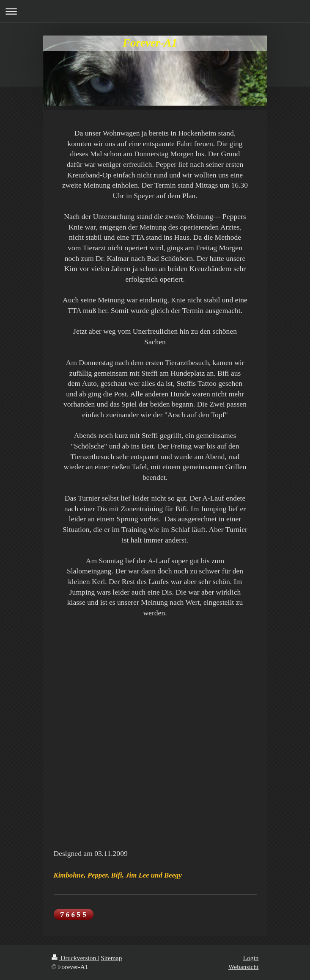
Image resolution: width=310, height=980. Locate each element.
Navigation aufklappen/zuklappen (155, 11)
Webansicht (243, 967)
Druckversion (75, 958)
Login (251, 958)
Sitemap (111, 958)
